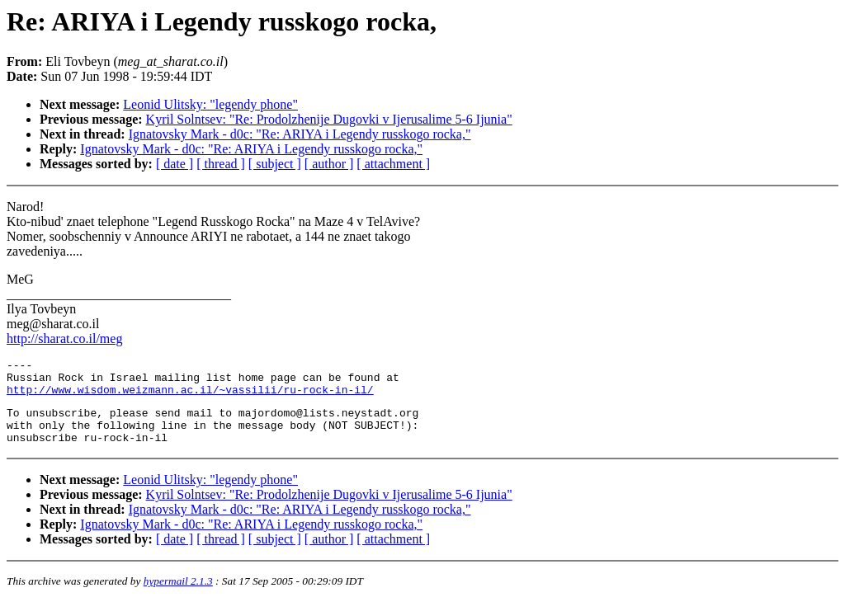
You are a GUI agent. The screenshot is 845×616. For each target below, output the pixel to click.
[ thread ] (221, 164)
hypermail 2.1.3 (178, 596)
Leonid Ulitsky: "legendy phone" (210, 104)
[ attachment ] (393, 164)
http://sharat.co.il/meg (64, 339)
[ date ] (175, 164)
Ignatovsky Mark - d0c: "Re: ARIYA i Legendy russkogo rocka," (300, 134)
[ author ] (329, 164)
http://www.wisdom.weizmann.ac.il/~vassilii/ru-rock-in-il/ (190, 397)
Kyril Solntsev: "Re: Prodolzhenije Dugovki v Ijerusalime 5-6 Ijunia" (329, 119)
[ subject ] (275, 164)
